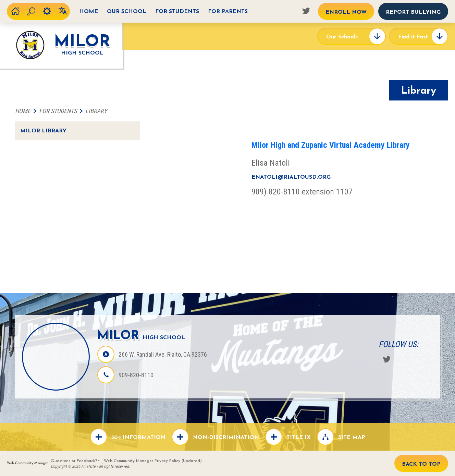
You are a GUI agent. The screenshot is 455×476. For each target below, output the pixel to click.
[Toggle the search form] (31, 11)
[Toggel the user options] (47, 11)
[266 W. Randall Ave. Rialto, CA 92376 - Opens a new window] (163, 354)
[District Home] (15, 11)
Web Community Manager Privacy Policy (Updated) (153, 461)
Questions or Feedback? (74, 461)
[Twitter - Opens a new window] (306, 11)
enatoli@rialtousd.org (291, 177)
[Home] (89, 11)
